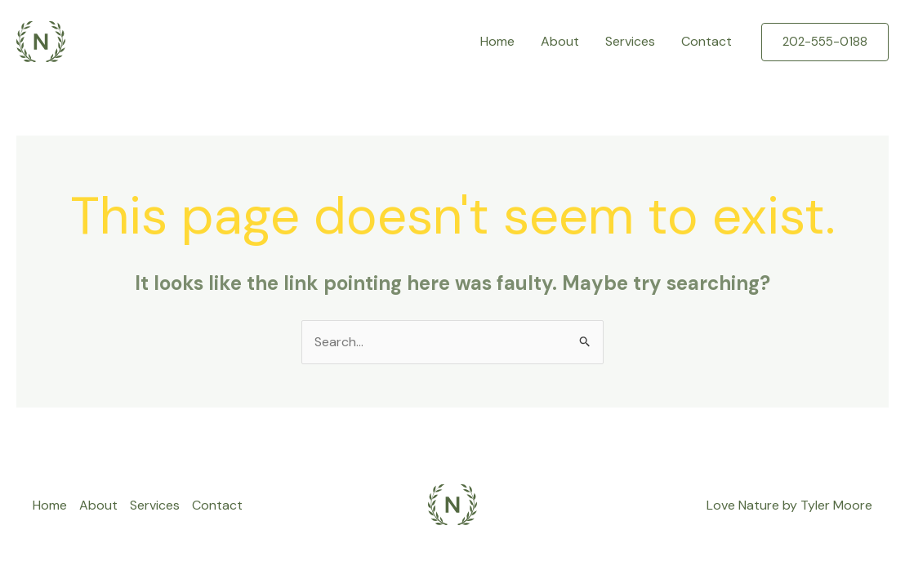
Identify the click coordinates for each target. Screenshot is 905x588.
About (560, 41)
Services (630, 41)
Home (497, 41)
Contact (707, 41)
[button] (825, 42)
